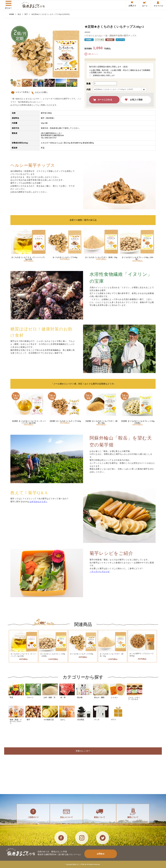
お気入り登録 (136, 100)
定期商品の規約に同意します (104, 75)
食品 (19, 14)
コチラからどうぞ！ (39, 502)
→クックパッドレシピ (100, 571)
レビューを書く (40, 92)
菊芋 (26, 14)
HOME (12, 14)
